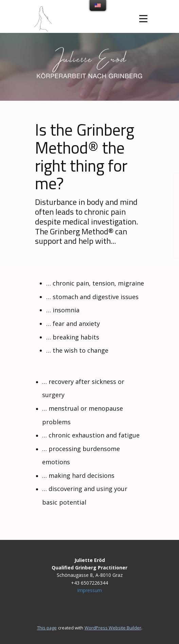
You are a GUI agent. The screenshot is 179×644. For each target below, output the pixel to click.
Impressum (89, 590)
